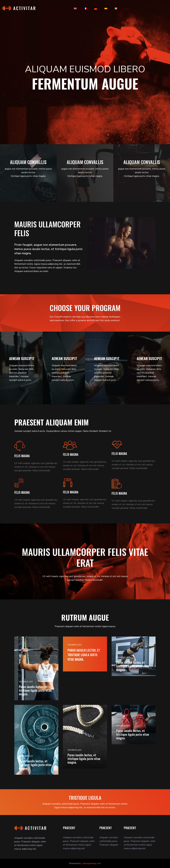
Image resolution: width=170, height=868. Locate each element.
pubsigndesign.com (92, 863)
